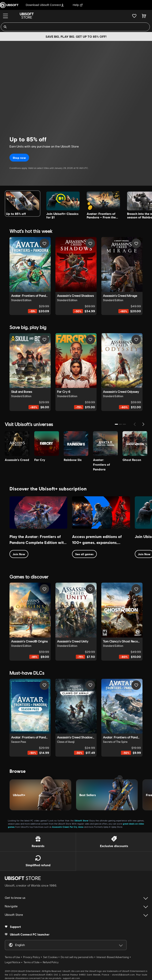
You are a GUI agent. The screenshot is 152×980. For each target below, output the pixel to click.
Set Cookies (50, 957)
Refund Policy (51, 962)
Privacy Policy (32, 957)
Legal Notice (13, 962)
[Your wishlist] (134, 16)
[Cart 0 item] (144, 16)
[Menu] (5, 16)
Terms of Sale (32, 962)
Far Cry (73, 827)
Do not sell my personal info (77, 957)
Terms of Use (12, 957)
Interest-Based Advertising (113, 957)
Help (78, 5)
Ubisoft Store (81, 821)
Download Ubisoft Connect (45, 5)
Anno (81, 827)
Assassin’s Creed (60, 827)
